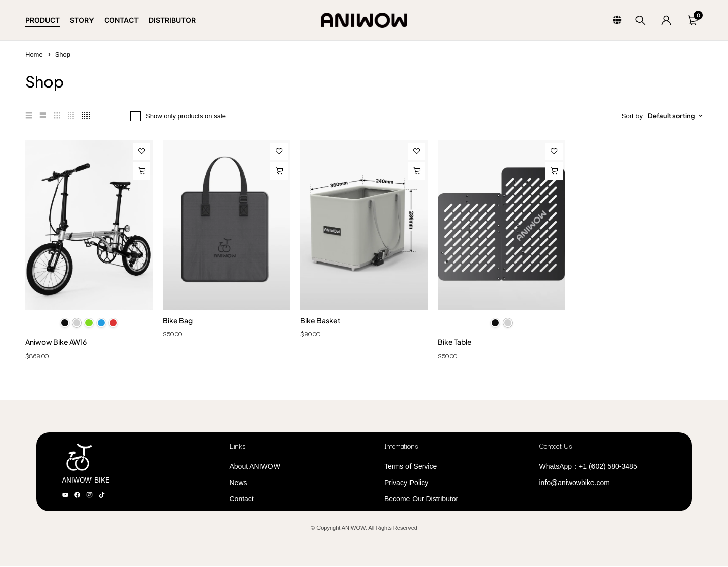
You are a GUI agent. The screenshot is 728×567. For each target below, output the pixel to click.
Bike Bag (178, 320)
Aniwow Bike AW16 (56, 343)
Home (34, 54)
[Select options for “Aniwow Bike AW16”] (142, 171)
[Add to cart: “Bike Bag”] (279, 171)
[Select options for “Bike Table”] (554, 171)
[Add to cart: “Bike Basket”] (417, 171)
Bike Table (455, 343)
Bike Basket (321, 320)
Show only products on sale (186, 116)
